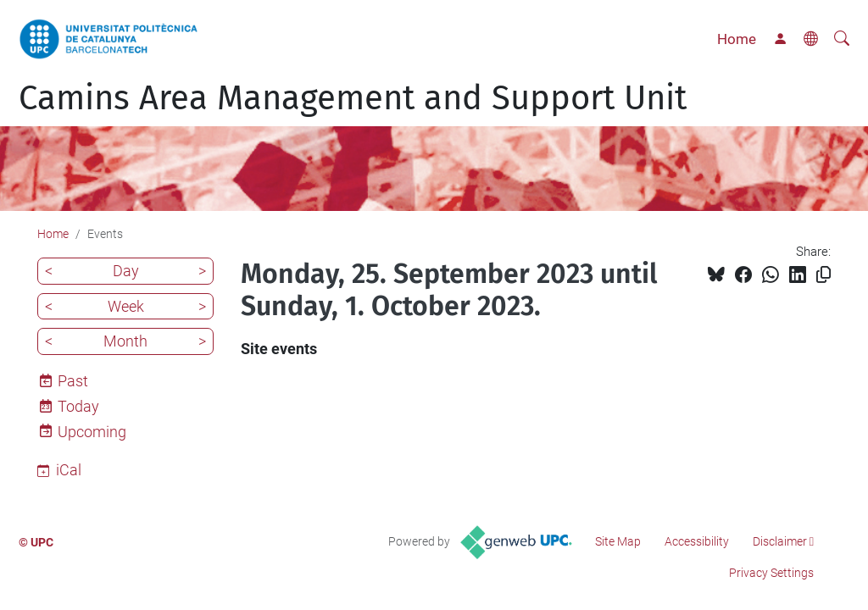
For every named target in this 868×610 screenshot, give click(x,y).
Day (126, 271)
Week (126, 306)
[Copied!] (823, 275)
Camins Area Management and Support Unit (353, 98)
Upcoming (92, 432)
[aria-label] (842, 39)
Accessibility (697, 541)
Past (73, 381)
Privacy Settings (771, 573)
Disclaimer (780, 541)
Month (125, 341)
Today (78, 406)
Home (737, 39)
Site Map (618, 541)
